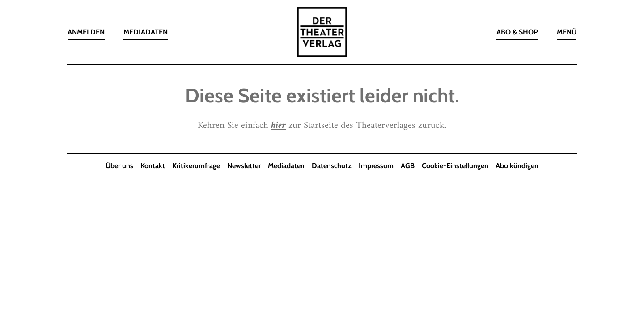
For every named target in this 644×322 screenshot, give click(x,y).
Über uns (119, 166)
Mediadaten (286, 166)
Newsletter (244, 166)
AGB (408, 166)
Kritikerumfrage (196, 166)
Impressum (376, 166)
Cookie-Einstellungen (455, 166)
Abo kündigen (517, 166)
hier (278, 125)
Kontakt (153, 166)
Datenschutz (332, 166)
